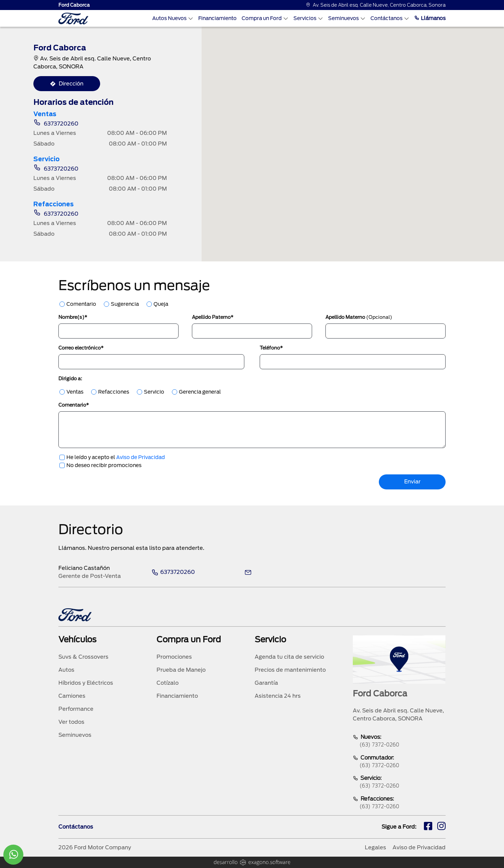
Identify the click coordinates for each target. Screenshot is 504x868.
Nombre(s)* (73, 317)
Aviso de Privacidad (141, 457)
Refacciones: (399, 803)
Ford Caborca (74, 5)
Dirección (67, 84)
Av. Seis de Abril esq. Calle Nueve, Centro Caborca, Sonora (376, 5)
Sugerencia (125, 304)
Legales (375, 847)
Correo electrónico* (81, 348)
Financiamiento (217, 18)
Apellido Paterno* (213, 317)
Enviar (412, 482)
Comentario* (74, 405)
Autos (66, 670)
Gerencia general (200, 392)
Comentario (81, 304)
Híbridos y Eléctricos (86, 683)
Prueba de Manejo (181, 670)
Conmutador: (399, 762)
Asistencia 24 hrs (278, 696)
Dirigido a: (70, 379)
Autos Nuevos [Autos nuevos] (173, 18)
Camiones (72, 696)
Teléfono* (271, 348)
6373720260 (56, 124)
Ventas (75, 392)
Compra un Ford (265, 18)
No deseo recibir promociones (104, 465)
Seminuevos (347, 18)
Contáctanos (390, 18)
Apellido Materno (359, 317)
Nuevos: (399, 741)
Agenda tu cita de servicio (289, 657)
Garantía (266, 683)
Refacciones (114, 392)
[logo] (73, 19)
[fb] (428, 827)
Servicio (154, 392)
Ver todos (71, 722)
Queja (161, 304)
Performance (76, 709)
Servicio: (399, 782)
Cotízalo (168, 683)
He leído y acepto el (116, 457)
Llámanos (430, 18)
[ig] (441, 827)
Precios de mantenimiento (290, 670)
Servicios (308, 18)
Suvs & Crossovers (83, 657)
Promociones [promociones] (174, 657)
